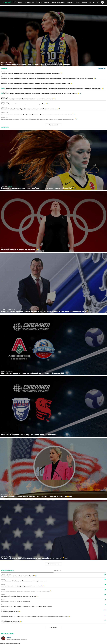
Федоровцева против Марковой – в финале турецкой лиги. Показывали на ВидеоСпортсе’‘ (53, 36)
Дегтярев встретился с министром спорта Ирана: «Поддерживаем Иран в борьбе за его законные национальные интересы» (37, 114)
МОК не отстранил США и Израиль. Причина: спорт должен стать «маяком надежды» (53, 468)
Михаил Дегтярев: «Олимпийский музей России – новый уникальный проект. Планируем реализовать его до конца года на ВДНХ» (41, 94)
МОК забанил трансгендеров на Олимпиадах (53, 221)
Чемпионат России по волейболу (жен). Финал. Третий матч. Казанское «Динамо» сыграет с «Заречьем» (31, 73)
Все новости (102, 68)
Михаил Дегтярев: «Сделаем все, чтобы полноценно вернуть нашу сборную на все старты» (27, 99)
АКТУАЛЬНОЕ (57, 571)
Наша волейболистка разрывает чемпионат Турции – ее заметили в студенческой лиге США (53, 160)
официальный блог (8, 634)
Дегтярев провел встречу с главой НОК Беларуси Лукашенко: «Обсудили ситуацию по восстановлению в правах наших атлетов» (38, 119)
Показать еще (54, 627)
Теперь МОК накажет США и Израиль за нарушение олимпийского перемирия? (53, 530)
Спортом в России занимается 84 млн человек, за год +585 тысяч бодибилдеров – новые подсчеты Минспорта (53, 283)
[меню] (15, 2)
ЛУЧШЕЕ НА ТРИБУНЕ (7, 571)
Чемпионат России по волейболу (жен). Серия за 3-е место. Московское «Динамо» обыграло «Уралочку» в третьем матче (36, 83)
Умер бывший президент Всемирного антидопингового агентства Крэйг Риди (23, 104)
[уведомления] (94, 2)
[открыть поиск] (90, 2)
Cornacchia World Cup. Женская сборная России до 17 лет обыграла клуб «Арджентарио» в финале (29, 109)
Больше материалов (53, 564)
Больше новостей (54, 125)
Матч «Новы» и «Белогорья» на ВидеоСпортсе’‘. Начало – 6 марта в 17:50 (53, 406)
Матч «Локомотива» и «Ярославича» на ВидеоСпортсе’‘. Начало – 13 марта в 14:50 (53, 345)
